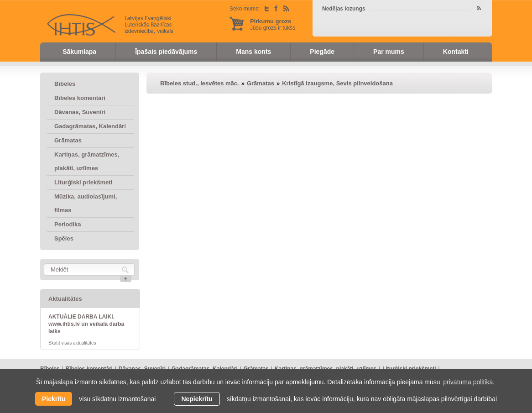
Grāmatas (68, 140)
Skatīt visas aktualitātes (72, 343)
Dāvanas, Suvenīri (80, 112)
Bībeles (65, 84)
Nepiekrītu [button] (197, 399)
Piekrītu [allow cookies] (54, 399)
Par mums (389, 52)
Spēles (64, 238)
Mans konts (253, 52)
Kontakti (456, 52)
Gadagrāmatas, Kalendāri (90, 126)
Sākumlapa (79, 52)
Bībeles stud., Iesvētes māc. (200, 83)
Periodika (68, 224)
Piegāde (322, 52)
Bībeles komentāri (80, 98)
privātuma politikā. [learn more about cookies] (469, 382)
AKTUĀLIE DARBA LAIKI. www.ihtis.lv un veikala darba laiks (86, 324)
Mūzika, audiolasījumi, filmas (86, 203)
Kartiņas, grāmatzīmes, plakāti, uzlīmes (87, 161)
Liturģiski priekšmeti (83, 182)
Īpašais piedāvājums (166, 52)
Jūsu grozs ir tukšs (273, 24)
